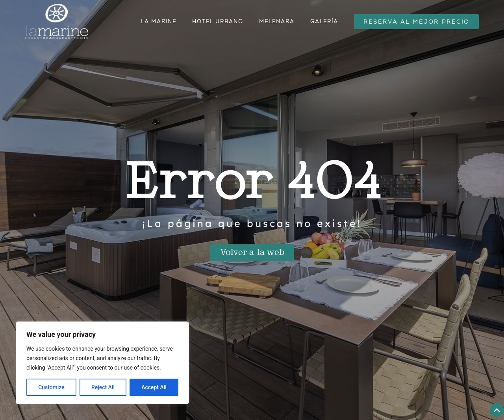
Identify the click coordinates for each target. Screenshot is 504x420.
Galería (324, 21)
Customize (51, 387)
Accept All (154, 387)
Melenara (277, 21)
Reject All (103, 387)
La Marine (159, 21)
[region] (102, 363)
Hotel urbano (218, 21)
